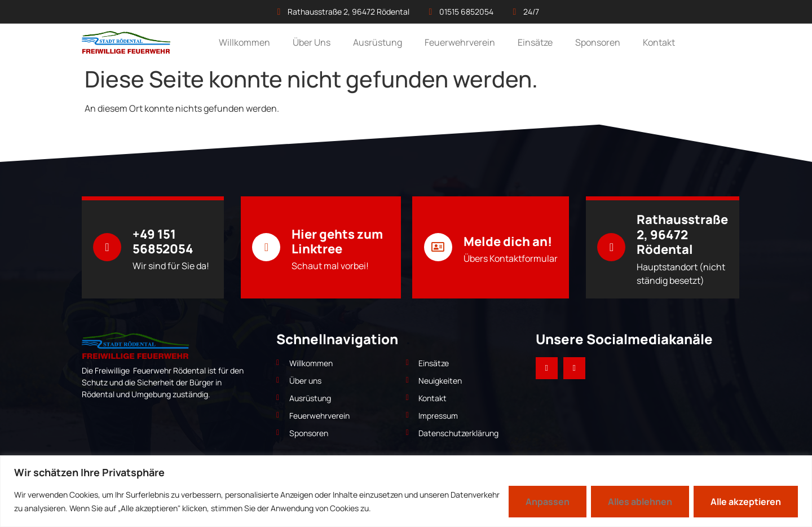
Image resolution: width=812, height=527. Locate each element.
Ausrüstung (378, 42)
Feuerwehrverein (460, 42)
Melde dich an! (508, 241)
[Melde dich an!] (438, 247)
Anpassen (548, 502)
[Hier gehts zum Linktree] (266, 247)
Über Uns (312, 42)
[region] (406, 491)
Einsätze (535, 42)
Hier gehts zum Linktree (337, 241)
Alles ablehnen (640, 502)
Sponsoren (598, 42)
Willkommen (244, 42)
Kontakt (659, 42)
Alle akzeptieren (746, 502)
